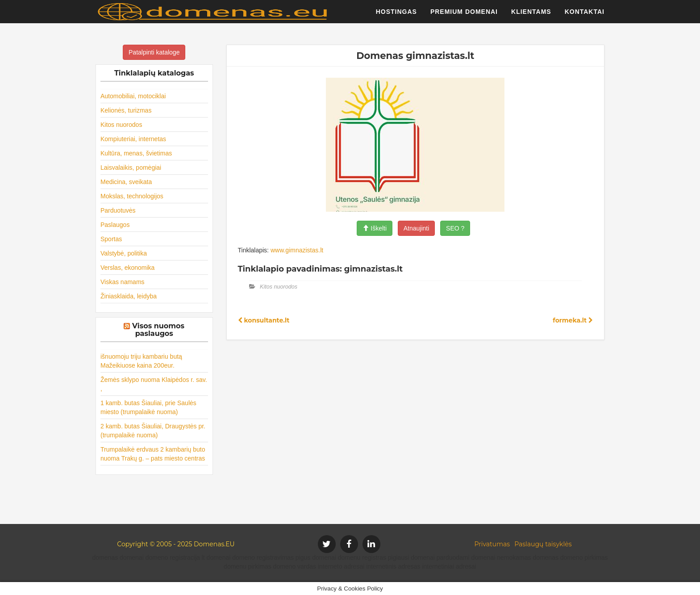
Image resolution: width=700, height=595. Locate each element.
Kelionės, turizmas (126, 110)
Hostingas (396, 16)
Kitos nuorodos (121, 125)
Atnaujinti (417, 228)
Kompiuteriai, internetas (133, 139)
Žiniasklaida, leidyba (129, 296)
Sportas (111, 239)
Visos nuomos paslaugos (158, 330)
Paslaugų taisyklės (543, 544)
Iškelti (375, 228)
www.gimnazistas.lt (297, 250)
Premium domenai (464, 16)
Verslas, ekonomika (127, 268)
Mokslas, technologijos (132, 196)
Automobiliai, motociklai (133, 96)
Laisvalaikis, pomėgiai (131, 168)
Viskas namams (123, 282)
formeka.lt (573, 320)
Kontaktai (585, 16)
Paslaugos (115, 225)
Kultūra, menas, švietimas (136, 153)
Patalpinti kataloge (154, 52)
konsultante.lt (264, 320)
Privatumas (492, 544)
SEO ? (455, 228)
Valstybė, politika (124, 253)
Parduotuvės (118, 210)
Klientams (531, 16)
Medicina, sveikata (126, 182)
